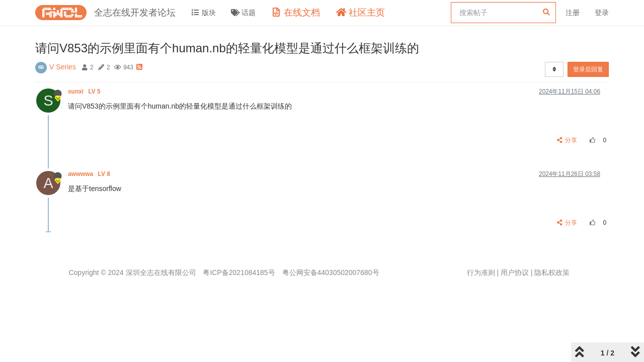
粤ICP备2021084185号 (239, 273)
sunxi (85, 92)
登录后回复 (588, 69)
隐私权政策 (552, 273)
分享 (567, 140)
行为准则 (481, 273)
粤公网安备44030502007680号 (331, 273)
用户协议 (515, 273)
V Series (63, 67)
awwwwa (90, 174)
